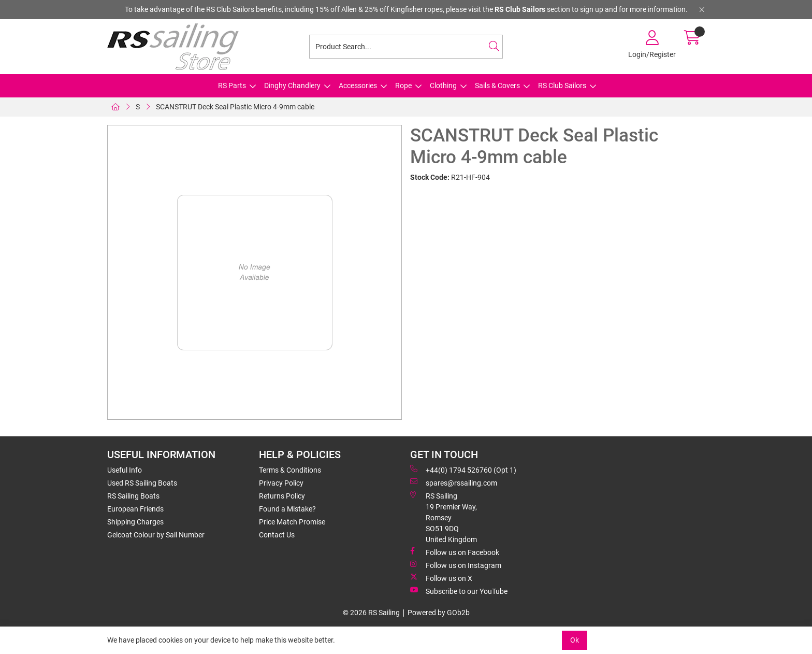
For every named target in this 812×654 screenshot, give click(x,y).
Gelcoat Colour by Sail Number (156, 535)
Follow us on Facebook (455, 552)
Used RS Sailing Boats (142, 483)
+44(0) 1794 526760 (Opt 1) (463, 470)
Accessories (358, 86)
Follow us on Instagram (456, 565)
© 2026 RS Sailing (371, 613)
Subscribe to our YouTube (459, 591)
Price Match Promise (292, 522)
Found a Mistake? (287, 509)
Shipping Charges (135, 522)
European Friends (135, 509)
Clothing (443, 86)
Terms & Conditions (290, 470)
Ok (575, 640)
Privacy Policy (281, 483)
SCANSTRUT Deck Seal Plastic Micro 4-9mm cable (235, 107)
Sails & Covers (497, 86)
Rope (403, 86)
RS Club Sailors (562, 86)
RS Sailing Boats (133, 496)
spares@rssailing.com (454, 482)
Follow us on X (441, 578)
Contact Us (277, 535)
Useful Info (125, 470)
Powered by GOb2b (439, 613)
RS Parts (232, 86)
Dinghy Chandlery (292, 86)
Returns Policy (282, 496)
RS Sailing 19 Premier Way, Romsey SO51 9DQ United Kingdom (444, 517)
